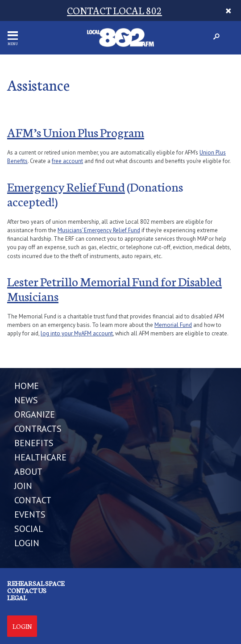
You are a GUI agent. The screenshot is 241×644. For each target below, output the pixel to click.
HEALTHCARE (40, 457)
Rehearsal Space (36, 583)
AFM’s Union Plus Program (76, 132)
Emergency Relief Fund (66, 186)
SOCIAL (29, 529)
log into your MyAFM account (77, 333)
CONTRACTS (38, 429)
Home (27, 386)
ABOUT (28, 472)
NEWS (26, 400)
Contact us (27, 590)
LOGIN (27, 543)
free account (67, 161)
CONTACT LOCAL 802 (114, 10)
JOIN (23, 486)
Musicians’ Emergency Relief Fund (99, 230)
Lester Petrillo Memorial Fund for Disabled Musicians (114, 288)
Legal (17, 598)
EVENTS (30, 514)
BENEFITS (34, 443)
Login (22, 626)
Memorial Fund (173, 325)
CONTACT (33, 500)
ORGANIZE (35, 414)
